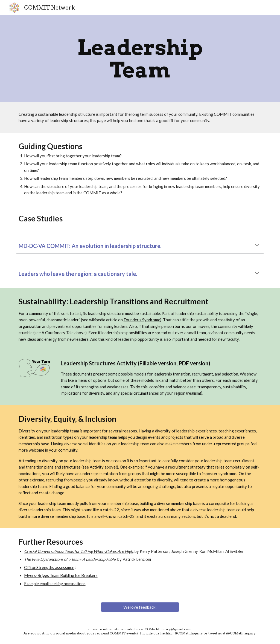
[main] (140, 59)
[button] (257, 246)
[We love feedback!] (140, 607)
